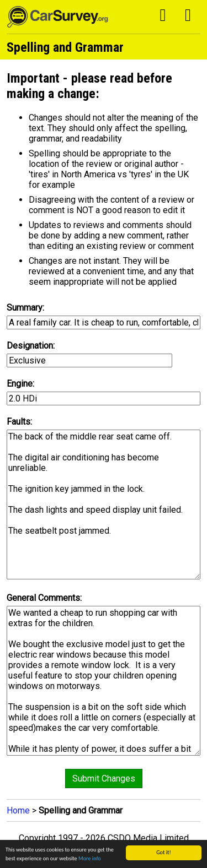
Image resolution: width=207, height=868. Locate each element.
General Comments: (44, 598)
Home (18, 810)
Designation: (31, 346)
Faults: (19, 422)
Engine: (20, 384)
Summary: (25, 308)
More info (90, 858)
